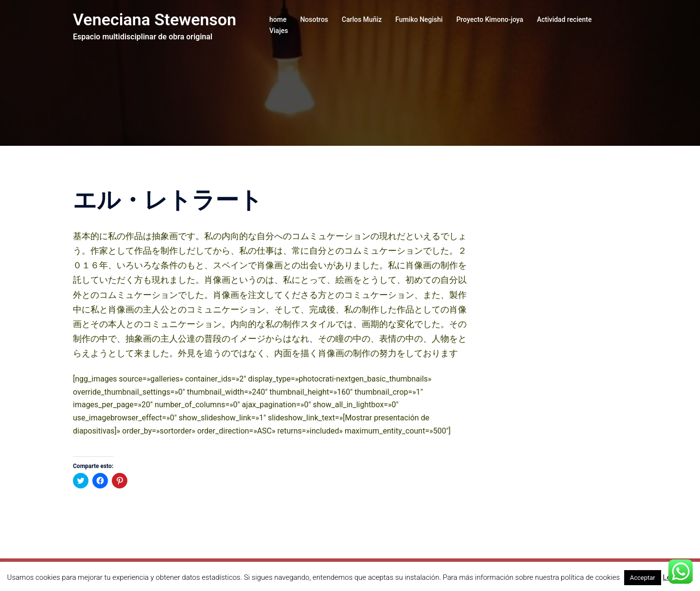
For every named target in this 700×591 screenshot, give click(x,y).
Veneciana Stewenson (155, 19)
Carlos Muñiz (362, 19)
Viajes (279, 31)
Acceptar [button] (643, 578)
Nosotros (314, 19)
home (278, 19)
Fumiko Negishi (419, 19)
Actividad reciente (564, 19)
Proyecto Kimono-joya (490, 19)
